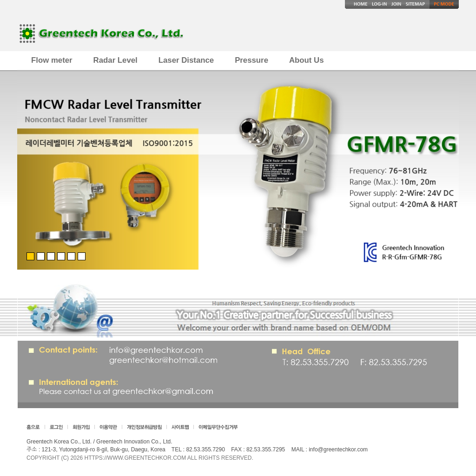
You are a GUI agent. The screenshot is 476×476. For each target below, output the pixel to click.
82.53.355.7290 (205, 450)
